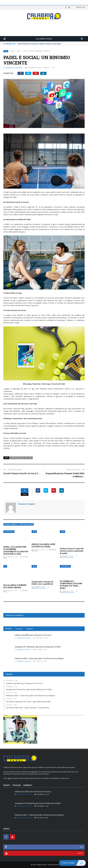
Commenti (30, 629)
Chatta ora (74, 863)
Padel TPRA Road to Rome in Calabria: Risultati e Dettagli (39, 44)
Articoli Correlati (11, 524)
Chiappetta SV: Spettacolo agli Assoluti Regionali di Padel (38, 647)
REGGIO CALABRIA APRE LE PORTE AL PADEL (43, 545)
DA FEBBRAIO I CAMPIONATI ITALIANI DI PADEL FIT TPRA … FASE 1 (71, 585)
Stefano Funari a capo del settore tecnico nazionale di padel (72, 551)
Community (14, 458)
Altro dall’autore (26, 524)
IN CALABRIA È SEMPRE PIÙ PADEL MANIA (15, 586)
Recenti (9, 629)
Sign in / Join (80, 7)
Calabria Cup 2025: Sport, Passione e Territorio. (33, 635)
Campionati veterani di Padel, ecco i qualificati (42, 583)
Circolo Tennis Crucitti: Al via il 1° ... (22, 473)
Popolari (19, 629)
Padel (23, 458)
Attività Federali (9, 532)
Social (29, 458)
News (6, 51)
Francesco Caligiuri (14, 68)
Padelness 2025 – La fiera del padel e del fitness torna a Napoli (39, 658)
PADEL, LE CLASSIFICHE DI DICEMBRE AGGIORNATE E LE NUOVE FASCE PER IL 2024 (16, 550)
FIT (5, 566)
